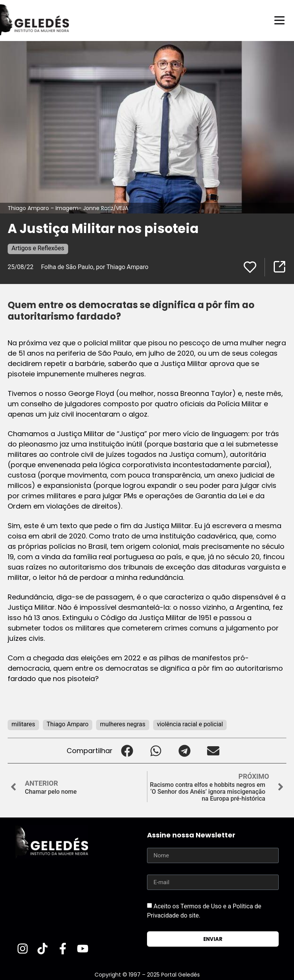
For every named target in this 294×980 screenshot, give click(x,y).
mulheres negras (122, 724)
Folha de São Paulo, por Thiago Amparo (95, 267)
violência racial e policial (190, 724)
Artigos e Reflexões (38, 248)
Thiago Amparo (68, 724)
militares (23, 724)
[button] (127, 751)
